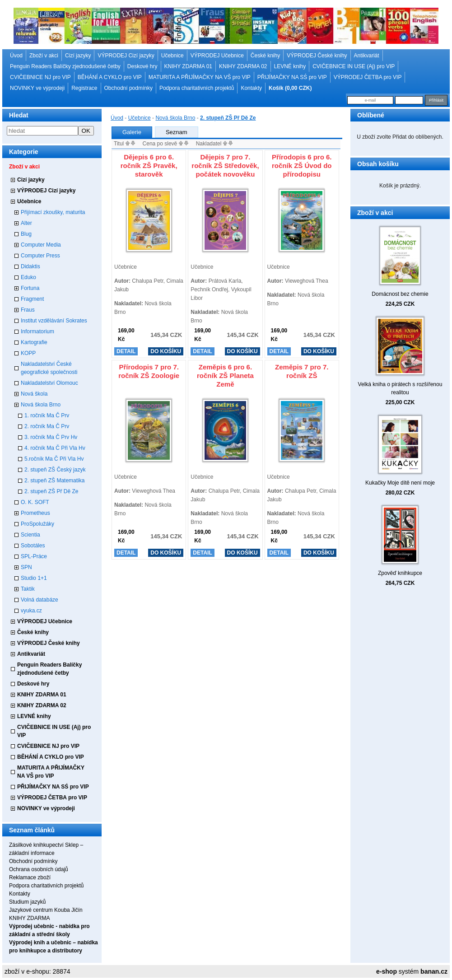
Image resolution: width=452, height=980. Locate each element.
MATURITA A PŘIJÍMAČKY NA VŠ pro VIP (200, 77)
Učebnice (172, 56)
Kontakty (251, 88)
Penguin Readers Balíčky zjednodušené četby (65, 66)
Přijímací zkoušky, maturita (53, 212)
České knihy (265, 56)
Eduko (28, 277)
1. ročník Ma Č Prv (47, 415)
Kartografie (34, 342)
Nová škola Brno (41, 405)
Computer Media (41, 245)
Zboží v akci (44, 56)
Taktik (28, 589)
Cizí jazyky (78, 56)
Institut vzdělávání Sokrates (54, 321)
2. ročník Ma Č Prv (47, 426)
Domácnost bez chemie (400, 294)
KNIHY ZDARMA (29, 918)
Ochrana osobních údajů (39, 869)
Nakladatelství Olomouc (49, 383)
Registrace (84, 88)
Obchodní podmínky (128, 88)
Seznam (177, 132)
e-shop (387, 971)
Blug (26, 234)
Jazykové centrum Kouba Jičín (46, 910)
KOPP (28, 353)
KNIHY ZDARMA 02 (243, 66)
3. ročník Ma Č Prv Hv (51, 437)
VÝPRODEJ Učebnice (217, 56)
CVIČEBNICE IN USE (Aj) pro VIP (354, 66)
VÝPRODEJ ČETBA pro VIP (368, 77)
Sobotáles (33, 546)
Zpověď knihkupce (400, 573)
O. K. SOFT (35, 502)
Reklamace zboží (30, 877)
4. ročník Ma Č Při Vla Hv (55, 448)
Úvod (16, 56)
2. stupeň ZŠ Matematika (54, 481)
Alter (26, 223)
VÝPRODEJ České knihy (317, 56)
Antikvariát (367, 56)
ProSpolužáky (37, 524)
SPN (26, 567)
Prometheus (35, 513)
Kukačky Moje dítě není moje (400, 483)
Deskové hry (142, 66)
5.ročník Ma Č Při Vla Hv (54, 459)
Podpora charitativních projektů (197, 88)
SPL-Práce (34, 556)
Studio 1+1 (34, 578)
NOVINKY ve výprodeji (37, 88)
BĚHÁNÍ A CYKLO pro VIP (110, 77)
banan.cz (434, 971)
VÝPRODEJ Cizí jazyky (126, 56)
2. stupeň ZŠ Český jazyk (55, 470)
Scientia (30, 535)
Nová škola (34, 394)
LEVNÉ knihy (290, 66)
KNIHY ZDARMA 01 (188, 66)
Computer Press (40, 256)
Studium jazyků (27, 902)
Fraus (28, 310)
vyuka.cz (31, 611)
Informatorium (37, 331)
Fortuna (30, 288)
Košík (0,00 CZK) (290, 88)
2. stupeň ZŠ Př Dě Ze (51, 491)
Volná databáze (40, 600)
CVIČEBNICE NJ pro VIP (40, 77)
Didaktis (30, 266)
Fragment (32, 299)
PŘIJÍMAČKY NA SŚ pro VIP (292, 77)
